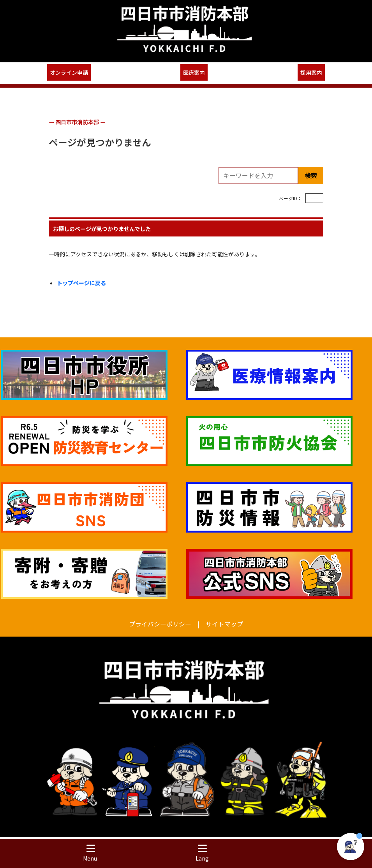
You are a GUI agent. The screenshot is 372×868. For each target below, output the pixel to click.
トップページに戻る (81, 283)
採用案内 (311, 72)
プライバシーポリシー (160, 624)
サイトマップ (224, 624)
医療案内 (194, 72)
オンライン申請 (69, 72)
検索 (311, 175)
